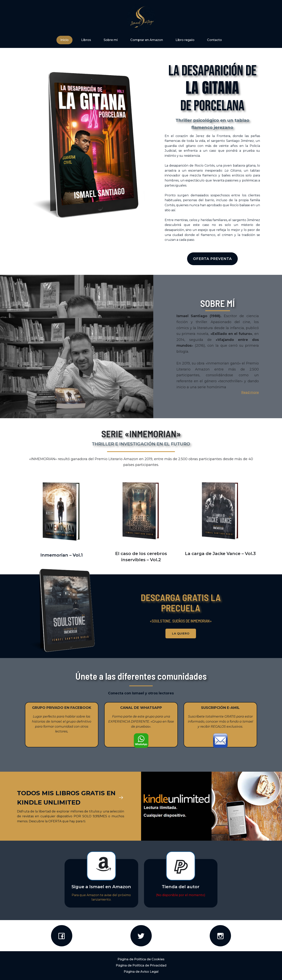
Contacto (214, 40)
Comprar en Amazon (147, 40)
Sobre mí (111, 40)
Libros (86, 40)
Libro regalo (185, 40)
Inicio (64, 40)
